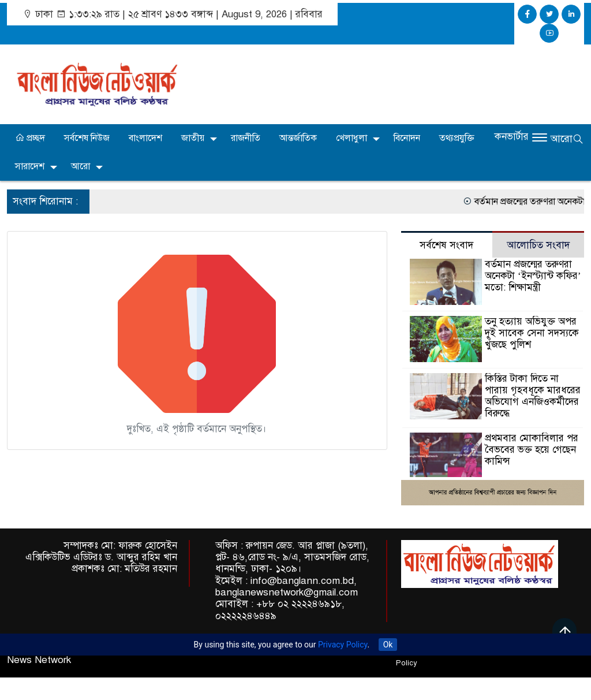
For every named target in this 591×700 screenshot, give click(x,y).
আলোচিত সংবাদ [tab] (538, 245)
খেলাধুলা (351, 138)
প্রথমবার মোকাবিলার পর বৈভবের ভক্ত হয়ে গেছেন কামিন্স (532, 450)
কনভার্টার (512, 137)
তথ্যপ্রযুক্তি (457, 138)
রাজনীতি (246, 138)
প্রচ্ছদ (30, 138)
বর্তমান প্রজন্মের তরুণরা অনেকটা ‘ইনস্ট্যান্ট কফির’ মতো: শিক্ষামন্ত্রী (533, 276)
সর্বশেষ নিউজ (87, 138)
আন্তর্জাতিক (298, 138)
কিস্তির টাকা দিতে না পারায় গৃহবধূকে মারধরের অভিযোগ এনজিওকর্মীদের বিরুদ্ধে (533, 396)
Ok (388, 645)
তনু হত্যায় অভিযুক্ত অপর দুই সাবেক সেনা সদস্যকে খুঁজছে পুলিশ (532, 333)
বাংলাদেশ (145, 138)
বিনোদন (407, 138)
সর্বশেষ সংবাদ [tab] (446, 245)
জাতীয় (193, 138)
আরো (81, 166)
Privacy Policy (343, 645)
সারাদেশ (30, 166)
